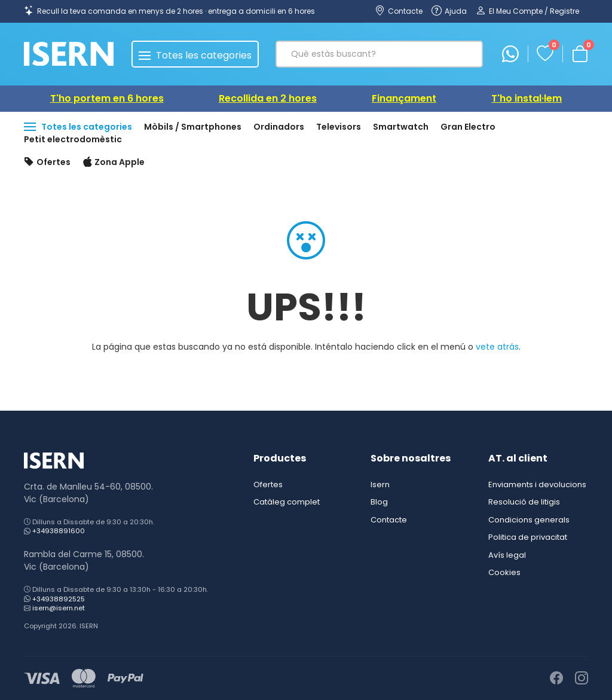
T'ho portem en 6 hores (107, 98)
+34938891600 (59, 531)
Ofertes (47, 163)
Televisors (339, 127)
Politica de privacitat (528, 537)
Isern (380, 485)
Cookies (504, 572)
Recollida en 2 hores (268, 98)
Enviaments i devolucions (537, 485)
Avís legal (507, 555)
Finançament (404, 98)
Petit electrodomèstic (73, 139)
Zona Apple (114, 163)
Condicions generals (529, 520)
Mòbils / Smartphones (193, 127)
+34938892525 (59, 599)
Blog (379, 502)
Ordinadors (279, 127)
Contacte (389, 520)
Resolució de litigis (524, 502)
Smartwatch (401, 127)
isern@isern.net (59, 608)
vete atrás (497, 347)
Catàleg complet (287, 502)
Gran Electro (468, 127)
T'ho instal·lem (527, 98)
